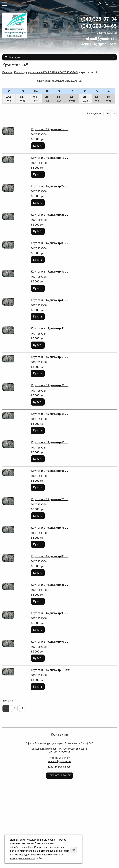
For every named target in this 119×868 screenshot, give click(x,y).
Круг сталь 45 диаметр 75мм (50, 528)
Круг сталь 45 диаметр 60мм (50, 442)
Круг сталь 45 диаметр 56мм (50, 414)
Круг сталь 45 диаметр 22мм (50, 186)
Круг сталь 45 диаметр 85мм (50, 585)
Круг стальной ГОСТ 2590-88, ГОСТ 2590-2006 (52, 72)
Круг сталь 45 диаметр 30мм (50, 243)
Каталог (19, 72)
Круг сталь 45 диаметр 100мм (51, 670)
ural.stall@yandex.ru (59, 761)
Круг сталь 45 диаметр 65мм (50, 471)
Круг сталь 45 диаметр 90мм (50, 613)
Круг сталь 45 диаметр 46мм (50, 328)
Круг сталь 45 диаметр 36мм (50, 272)
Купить (38, 146)
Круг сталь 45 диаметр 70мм (50, 499)
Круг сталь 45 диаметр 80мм (50, 556)
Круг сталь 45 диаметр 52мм (50, 385)
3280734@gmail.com (59, 767)
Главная (7, 72)
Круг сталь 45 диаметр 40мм (50, 300)
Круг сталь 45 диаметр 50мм (50, 357)
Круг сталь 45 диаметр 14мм (50, 129)
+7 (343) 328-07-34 (60, 752)
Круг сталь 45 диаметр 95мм (50, 642)
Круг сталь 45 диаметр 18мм (50, 158)
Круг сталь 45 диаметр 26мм (50, 215)
